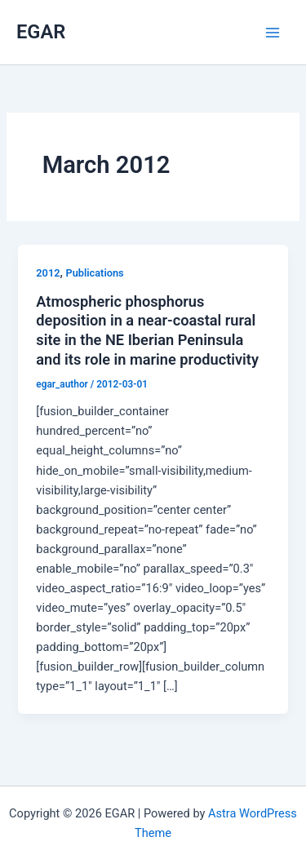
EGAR (41, 32)
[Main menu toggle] (273, 33)
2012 (48, 273)
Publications (95, 273)
